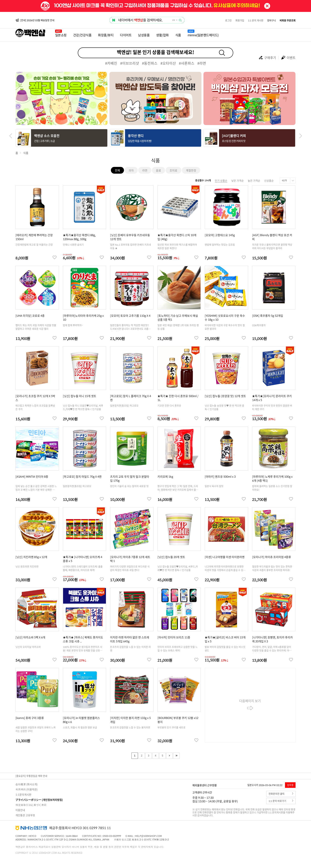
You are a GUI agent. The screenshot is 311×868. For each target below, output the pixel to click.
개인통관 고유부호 (25, 815)
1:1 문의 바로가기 (281, 801)
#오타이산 (168, 63)
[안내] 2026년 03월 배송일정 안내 (37, 20)
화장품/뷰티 (106, 35)
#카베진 (111, 63)
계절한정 (191, 170)
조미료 (173, 170)
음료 (158, 170)
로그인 (228, 20)
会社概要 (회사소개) (26, 784)
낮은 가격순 (238, 180)
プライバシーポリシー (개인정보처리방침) (39, 800)
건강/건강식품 (82, 35)
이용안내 (20, 810)
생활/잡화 (162, 35)
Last (176, 756)
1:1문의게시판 (23, 794)
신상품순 (269, 180)
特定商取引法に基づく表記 (31, 805)
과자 (131, 170)
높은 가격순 (254, 180)
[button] (300, 136)
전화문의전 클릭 (281, 794)
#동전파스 (150, 63)
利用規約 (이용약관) (26, 789)
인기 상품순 (221, 180)
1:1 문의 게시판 (256, 20)
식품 (178, 35)
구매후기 (267, 58)
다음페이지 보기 (250, 705)
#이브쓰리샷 (130, 63)
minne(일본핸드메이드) (203, 35)
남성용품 (144, 35)
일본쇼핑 (61, 35)
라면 (145, 170)
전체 (117, 170)
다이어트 (126, 35)
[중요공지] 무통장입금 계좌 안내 (31, 776)
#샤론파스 (187, 63)
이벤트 (288, 58)
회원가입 (240, 20)
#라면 (202, 63)
